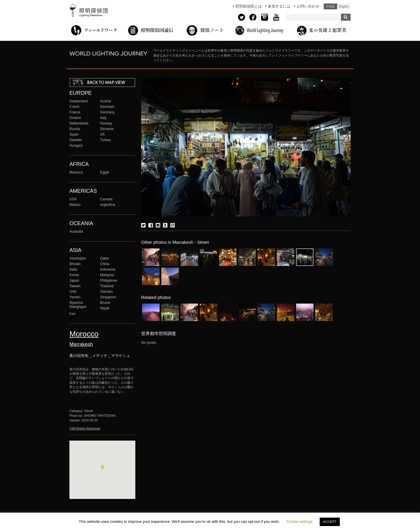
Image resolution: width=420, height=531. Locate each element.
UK (103, 134)
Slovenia (107, 129)
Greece (75, 118)
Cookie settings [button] (299, 522)
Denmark (107, 107)
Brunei (105, 303)
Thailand (107, 286)
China (105, 264)
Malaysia (107, 275)
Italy (103, 118)
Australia (76, 232)
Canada (106, 199)
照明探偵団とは (249, 6)
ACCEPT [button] (330, 522)
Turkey (105, 140)
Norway (106, 123)
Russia (75, 129)
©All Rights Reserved (85, 428)
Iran (72, 314)
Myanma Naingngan (78, 305)
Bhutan (75, 264)
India (73, 269)
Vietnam (106, 292)
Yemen (75, 297)
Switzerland (78, 101)
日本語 (330, 6)
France (75, 112)
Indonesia (108, 269)
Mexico (75, 205)
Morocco (76, 172)
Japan (74, 281)
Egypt (105, 172)
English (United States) (344, 6)
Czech (74, 107)
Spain (74, 134)
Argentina (108, 205)
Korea (74, 275)
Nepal (105, 308)
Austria (106, 101)
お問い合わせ (308, 6)
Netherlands (79, 123)
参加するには (279, 6)
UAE (73, 292)
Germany (107, 112)
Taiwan (75, 286)
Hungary (76, 146)
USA (73, 199)
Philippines (108, 281)
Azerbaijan (78, 258)
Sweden (76, 140)
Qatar (104, 258)
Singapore (108, 297)
